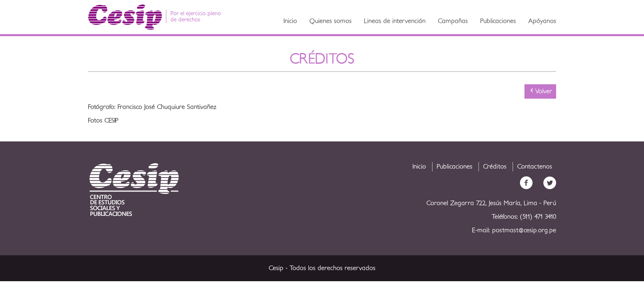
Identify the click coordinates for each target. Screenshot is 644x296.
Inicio (290, 21)
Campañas (453, 21)
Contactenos (535, 166)
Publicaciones (498, 21)
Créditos (495, 166)
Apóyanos (542, 21)
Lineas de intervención (395, 21)
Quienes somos (330, 21)
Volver (540, 91)
